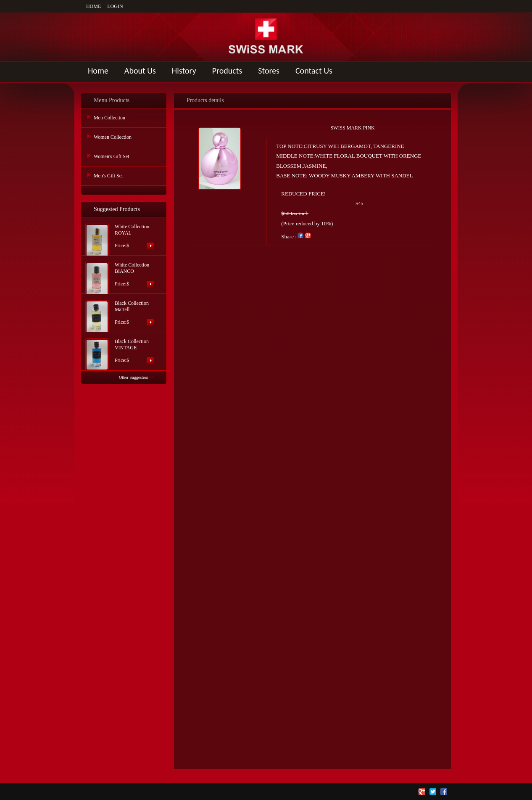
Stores (269, 71)
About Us (140, 71)
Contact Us (314, 71)
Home (98, 71)
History (184, 71)
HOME (93, 6)
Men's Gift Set (108, 176)
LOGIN (115, 6)
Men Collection (109, 118)
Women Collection (113, 137)
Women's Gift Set (112, 156)
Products (227, 71)
